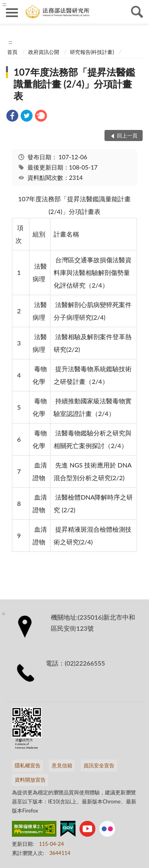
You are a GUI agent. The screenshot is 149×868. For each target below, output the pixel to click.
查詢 (137, 12)
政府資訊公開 (44, 52)
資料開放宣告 (30, 780)
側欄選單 (12, 13)
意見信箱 (62, 765)
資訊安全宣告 (99, 765)
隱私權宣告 (28, 765)
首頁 (12, 52)
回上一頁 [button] (127, 135)
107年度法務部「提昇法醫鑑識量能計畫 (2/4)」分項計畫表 (74, 84)
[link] (12, 117)
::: (4, 4)
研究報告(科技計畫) (92, 52)
